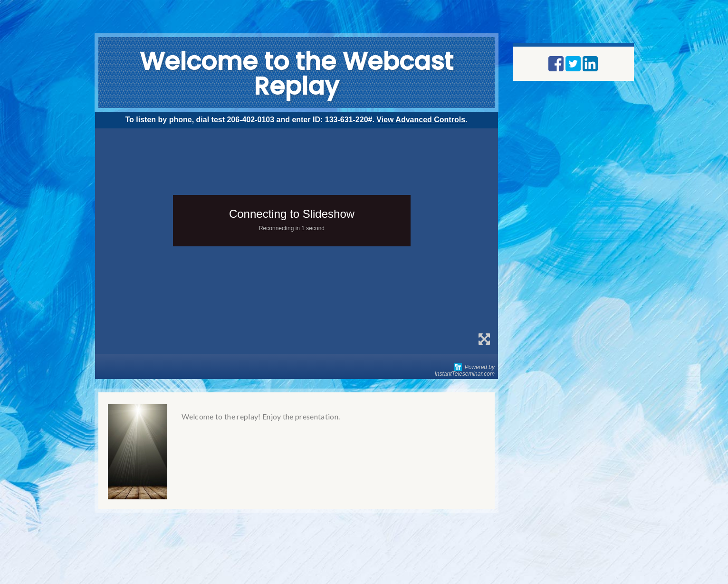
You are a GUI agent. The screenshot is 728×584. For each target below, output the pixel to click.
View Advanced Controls (421, 120)
